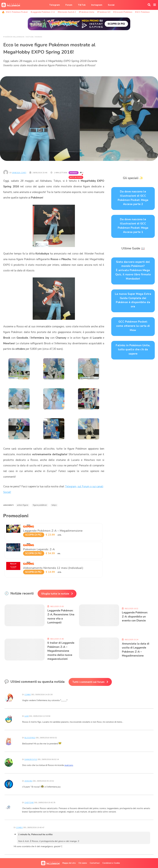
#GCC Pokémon (142, 12)
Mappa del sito (69, 863)
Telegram (54, 5)
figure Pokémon (40, 505)
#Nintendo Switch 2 (67, 12)
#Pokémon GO (104, 12)
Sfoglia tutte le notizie (55, 594)
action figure (23, 505)
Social (111, 5)
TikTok (82, 5)
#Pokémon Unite (87, 12)
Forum (69, 5)
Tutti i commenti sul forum (88, 682)
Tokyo (54, 505)
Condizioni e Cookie (111, 863)
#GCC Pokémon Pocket (17, 12)
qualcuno (69, 765)
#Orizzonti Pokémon (123, 12)
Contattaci (95, 863)
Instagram (97, 5)
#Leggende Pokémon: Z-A (43, 12)
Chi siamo (83, 863)
